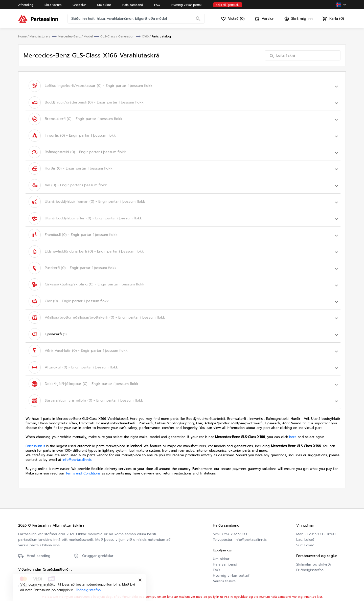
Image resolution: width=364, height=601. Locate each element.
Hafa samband (225, 562)
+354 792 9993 (234, 532)
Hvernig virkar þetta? (231, 573)
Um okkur (221, 557)
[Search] (198, 19)
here (293, 435)
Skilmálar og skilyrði (314, 562)
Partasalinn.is (35, 444)
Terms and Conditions (83, 471)
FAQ (216, 568)
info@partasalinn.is (77, 457)
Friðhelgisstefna (310, 568)
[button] (183, 86)
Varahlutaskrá (224, 579)
